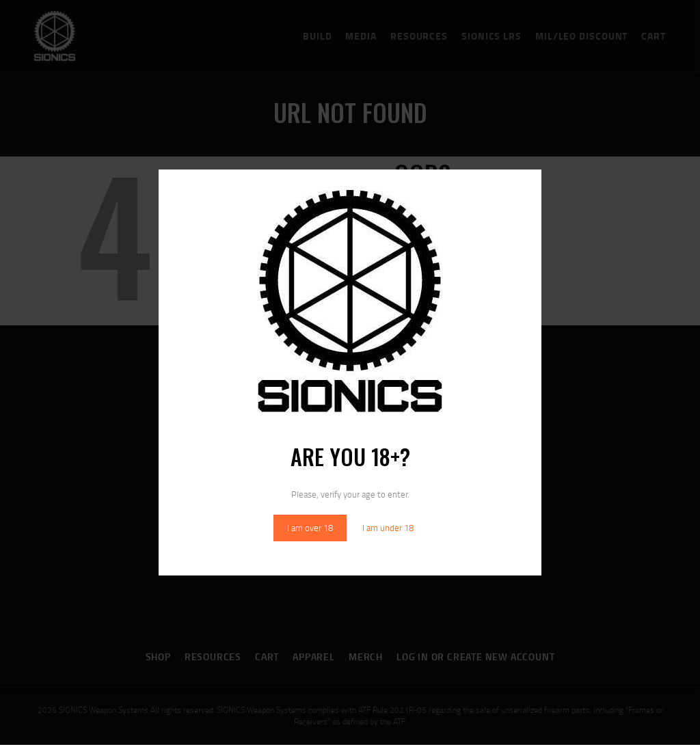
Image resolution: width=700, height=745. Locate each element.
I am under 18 (388, 528)
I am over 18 (310, 528)
